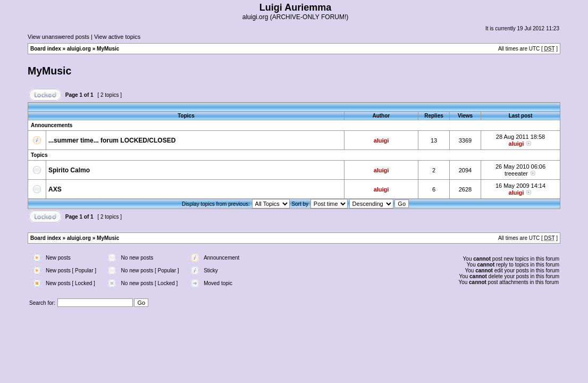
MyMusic (108, 49)
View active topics (117, 37)
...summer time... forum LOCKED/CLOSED (112, 140)
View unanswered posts (58, 37)
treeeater (516, 173)
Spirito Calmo (69, 170)
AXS (55, 189)
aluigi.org (79, 49)
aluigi (381, 140)
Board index (46, 49)
